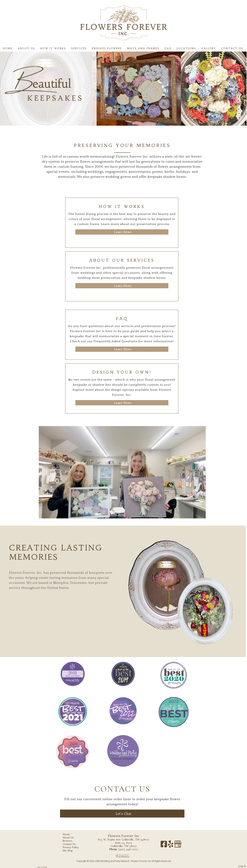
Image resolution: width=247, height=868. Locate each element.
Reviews (70, 841)
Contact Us (232, 48)
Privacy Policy (73, 847)
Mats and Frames (143, 48)
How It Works (53, 48)
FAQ (168, 48)
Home (8, 48)
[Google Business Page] (178, 845)
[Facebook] (164, 845)
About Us (26, 48)
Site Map (70, 851)
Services (79, 48)
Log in (242, 866)
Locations (186, 48)
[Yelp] (171, 845)
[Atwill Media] (123, 856)
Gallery (208, 48)
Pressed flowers (107, 48)
